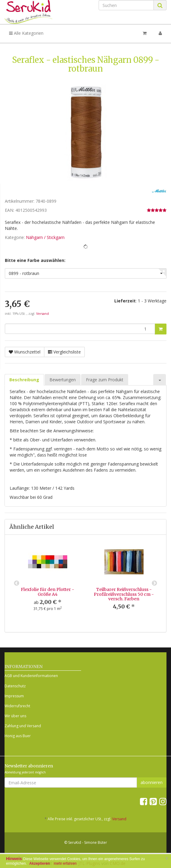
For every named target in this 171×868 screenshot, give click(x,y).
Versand (43, 314)
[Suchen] (126, 5)
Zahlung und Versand (23, 726)
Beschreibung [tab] (24, 380)
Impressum (14, 696)
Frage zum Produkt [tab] (105, 380)
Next (154, 583)
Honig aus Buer (18, 736)
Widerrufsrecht (17, 706)
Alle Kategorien (26, 33)
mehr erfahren (65, 863)
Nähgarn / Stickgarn (45, 237)
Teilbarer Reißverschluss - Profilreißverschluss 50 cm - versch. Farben (124, 594)
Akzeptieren (40, 863)
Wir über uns (15, 716)
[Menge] (80, 329)
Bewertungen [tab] (63, 380)
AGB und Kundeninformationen (31, 676)
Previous (17, 583)
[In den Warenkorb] (161, 329)
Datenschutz (15, 686)
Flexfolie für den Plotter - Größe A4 (47, 592)
